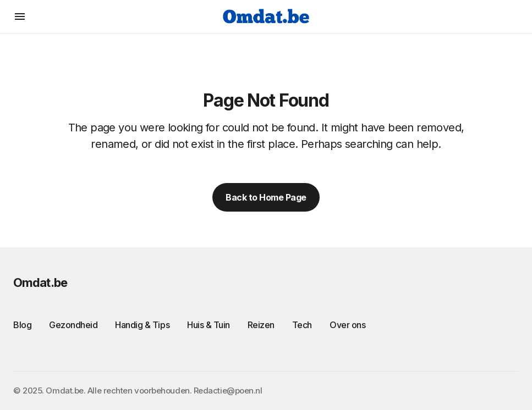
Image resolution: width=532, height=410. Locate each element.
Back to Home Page (266, 197)
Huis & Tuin (209, 325)
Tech (302, 325)
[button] (20, 16)
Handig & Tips (142, 325)
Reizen (261, 325)
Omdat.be (40, 282)
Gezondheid (73, 325)
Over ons (347, 325)
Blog (22, 325)
